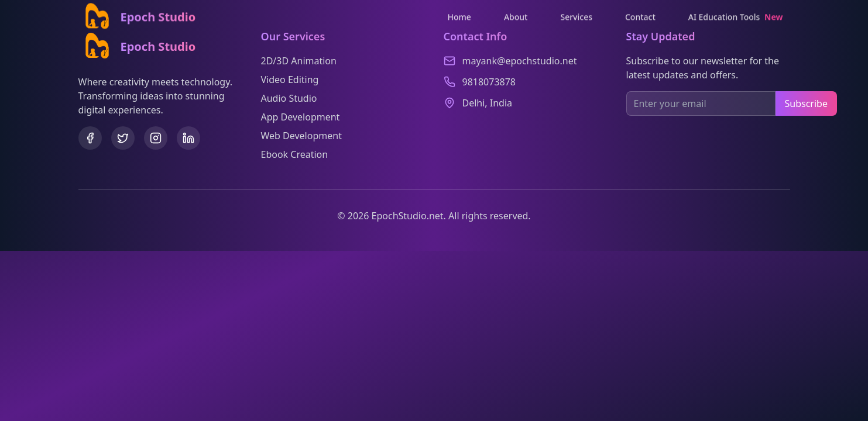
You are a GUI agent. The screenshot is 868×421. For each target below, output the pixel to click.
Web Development (301, 136)
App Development (301, 117)
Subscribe (806, 103)
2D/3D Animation (299, 61)
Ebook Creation (295, 154)
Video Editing (290, 80)
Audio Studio (289, 98)
